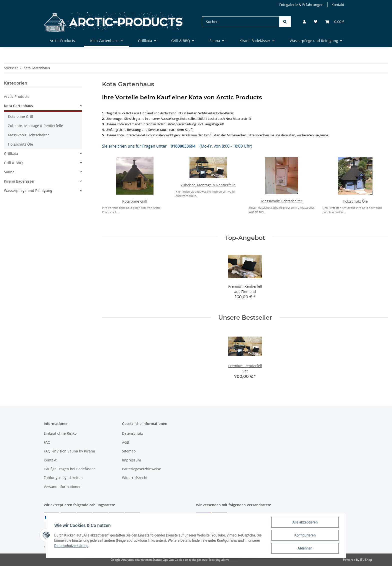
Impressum (131, 460)
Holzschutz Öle (355, 201)
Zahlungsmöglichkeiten (63, 478)
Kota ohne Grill (135, 201)
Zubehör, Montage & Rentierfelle (208, 185)
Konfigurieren (305, 535)
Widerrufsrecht (135, 478)
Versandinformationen (63, 487)
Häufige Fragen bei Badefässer (69, 469)
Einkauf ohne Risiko (60, 433)
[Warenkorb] (335, 22)
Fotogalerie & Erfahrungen (301, 5)
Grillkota (11, 153)
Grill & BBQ (13, 163)
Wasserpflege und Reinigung (28, 190)
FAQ (47, 442)
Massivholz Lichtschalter (282, 201)
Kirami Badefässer (19, 181)
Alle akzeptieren (305, 522)
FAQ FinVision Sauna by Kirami (69, 451)
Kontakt (338, 5)
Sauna (9, 172)
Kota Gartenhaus (18, 106)
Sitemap (129, 451)
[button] (304, 22)
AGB (125, 442)
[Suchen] (241, 22)
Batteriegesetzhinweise (141, 469)
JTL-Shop (366, 560)
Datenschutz (132, 433)
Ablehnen (305, 548)
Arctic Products (17, 96)
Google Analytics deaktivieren (131, 560)
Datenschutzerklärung (71, 546)
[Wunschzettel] (315, 22)
